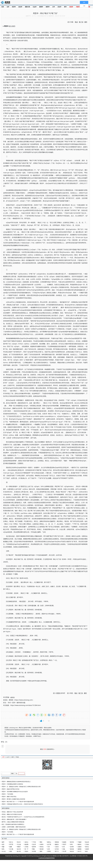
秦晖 (3, 842)
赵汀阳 (49, 844)
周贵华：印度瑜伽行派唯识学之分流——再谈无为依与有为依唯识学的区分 (22, 804)
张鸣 (71, 844)
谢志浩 (72, 851)
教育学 (48, 7)
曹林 (41, 842)
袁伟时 (72, 847)
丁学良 (34, 842)
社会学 (35, 7)
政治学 (20, 7)
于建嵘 (80, 842)
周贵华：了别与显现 (7, 794)
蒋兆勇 (42, 849)
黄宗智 (72, 842)
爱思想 (6, 3)
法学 (8, 7)
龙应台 (26, 842)
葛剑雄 (72, 849)
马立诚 (19, 844)
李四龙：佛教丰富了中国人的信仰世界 (12, 812)
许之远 (4, 851)
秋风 (3, 849)
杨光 (86, 851)
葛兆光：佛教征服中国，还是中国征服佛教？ (14, 819)
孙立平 (80, 851)
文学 (54, 7)
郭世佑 (42, 847)
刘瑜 (64, 849)
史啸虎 (80, 847)
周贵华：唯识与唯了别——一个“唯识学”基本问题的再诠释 (18, 802)
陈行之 (11, 842)
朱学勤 (34, 851)
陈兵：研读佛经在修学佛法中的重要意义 (13, 824)
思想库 (71, 7)
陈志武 (87, 842)
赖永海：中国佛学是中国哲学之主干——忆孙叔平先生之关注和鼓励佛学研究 (23, 817)
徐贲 (3, 844)
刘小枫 (11, 849)
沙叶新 (57, 849)
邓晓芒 (19, 847)
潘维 (41, 851)
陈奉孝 (34, 847)
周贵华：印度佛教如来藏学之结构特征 (12, 784)
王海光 (87, 844)
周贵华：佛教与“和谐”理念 (9, 797)
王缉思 (26, 847)
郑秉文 (49, 851)
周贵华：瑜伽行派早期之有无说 (11, 789)
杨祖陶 (26, 844)
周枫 (33, 849)
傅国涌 (57, 842)
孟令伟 (19, 849)
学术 (9, 703)
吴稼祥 (87, 849)
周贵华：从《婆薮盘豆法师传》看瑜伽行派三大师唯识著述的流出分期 (21, 787)
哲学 (65, 7)
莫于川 (57, 851)
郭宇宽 (11, 844)
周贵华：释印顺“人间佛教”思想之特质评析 (13, 799)
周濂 (3, 847)
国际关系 (27, 7)
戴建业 (57, 844)
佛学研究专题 (21, 703)
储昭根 (80, 849)
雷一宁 (26, 849)
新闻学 (41, 7)
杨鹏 (11, 847)
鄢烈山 (49, 842)
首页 (3, 7)
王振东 (57, 847)
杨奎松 (80, 844)
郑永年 (19, 842)
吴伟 (49, 849)
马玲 (49, 847)
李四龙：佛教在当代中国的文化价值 (12, 814)
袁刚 (11, 851)
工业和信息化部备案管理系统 (46, 858)
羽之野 (64, 851)
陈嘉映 (64, 842)
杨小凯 (19, 851)
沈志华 (34, 844)
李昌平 (64, 844)
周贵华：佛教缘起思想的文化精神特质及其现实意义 (16, 782)
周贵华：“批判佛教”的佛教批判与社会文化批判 (15, 792)
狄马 (64, 847)
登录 (45, 749)
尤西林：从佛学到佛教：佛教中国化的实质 (14, 827)
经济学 (14, 7)
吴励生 (26, 851)
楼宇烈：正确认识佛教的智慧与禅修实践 (13, 822)
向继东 (42, 844)
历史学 (59, 7)
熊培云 (87, 847)
